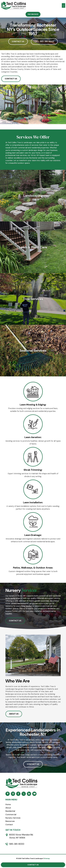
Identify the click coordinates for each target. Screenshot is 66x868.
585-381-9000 (17, 844)
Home (8, 804)
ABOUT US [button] (14, 714)
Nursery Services (13, 818)
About (8, 808)
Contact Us (33, 865)
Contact (9, 825)
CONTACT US (18, 41)
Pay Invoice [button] (33, 14)
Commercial (11, 815)
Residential (10, 811)
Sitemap (47, 858)
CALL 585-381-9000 (44, 41)
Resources (10, 821)
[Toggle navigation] (63, 6)
